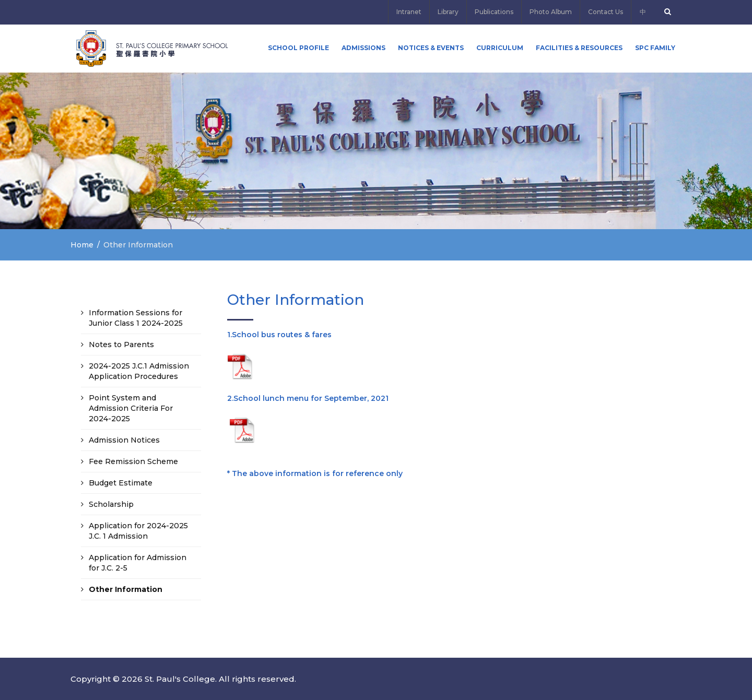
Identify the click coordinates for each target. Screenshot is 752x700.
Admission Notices (124, 440)
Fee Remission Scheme (133, 461)
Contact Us (606, 12)
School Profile (298, 48)
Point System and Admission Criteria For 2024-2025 (131, 408)
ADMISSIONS (363, 48)
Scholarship (111, 504)
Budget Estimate (121, 483)
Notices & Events (431, 48)
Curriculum (500, 48)
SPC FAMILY (655, 48)
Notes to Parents (121, 345)
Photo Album (551, 12)
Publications (494, 12)
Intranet (409, 12)
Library (448, 12)
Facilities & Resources (579, 48)
